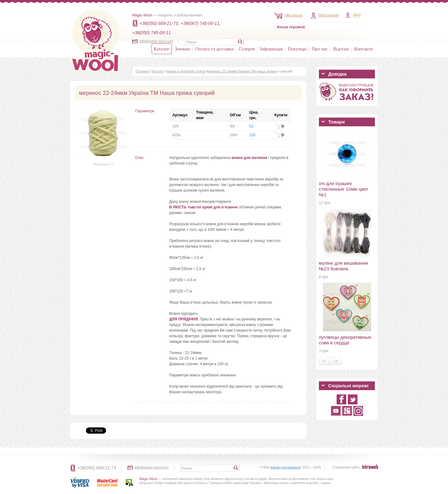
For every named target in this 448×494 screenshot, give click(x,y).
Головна (142, 71)
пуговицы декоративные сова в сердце (345, 340)
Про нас (320, 49)
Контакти (363, 49)
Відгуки (341, 49)
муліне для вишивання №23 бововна (343, 266)
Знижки (182, 49)
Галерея (247, 49)
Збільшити (103, 164)
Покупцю (297, 49)
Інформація (271, 49)
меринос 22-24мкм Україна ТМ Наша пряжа (242, 71)
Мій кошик (294, 15)
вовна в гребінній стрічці (186, 71)
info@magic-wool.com (156, 41)
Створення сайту (346, 467)
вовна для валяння (285, 467)
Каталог (162, 49)
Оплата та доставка (215, 49)
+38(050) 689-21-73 (97, 468)
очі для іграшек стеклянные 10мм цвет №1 (344, 189)
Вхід (357, 15)
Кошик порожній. (291, 27)
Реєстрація (329, 15)
